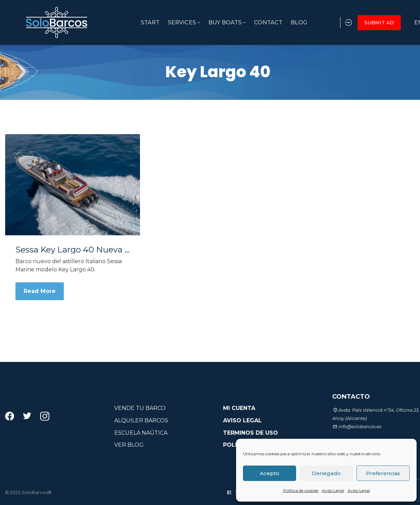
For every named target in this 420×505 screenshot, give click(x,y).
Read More (40, 291)
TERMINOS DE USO (250, 433)
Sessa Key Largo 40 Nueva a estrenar (73, 250)
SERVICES (160, 22)
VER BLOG (129, 445)
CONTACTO (351, 397)
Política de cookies (301, 490)
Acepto (270, 473)
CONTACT (248, 22)
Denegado (326, 473)
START (124, 22)
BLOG (281, 22)
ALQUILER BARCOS (141, 420)
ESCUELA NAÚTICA (141, 433)
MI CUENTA (239, 408)
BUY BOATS (205, 22)
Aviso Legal (333, 490)
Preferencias (383, 473)
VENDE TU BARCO (140, 408)
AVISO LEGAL (242, 420)
